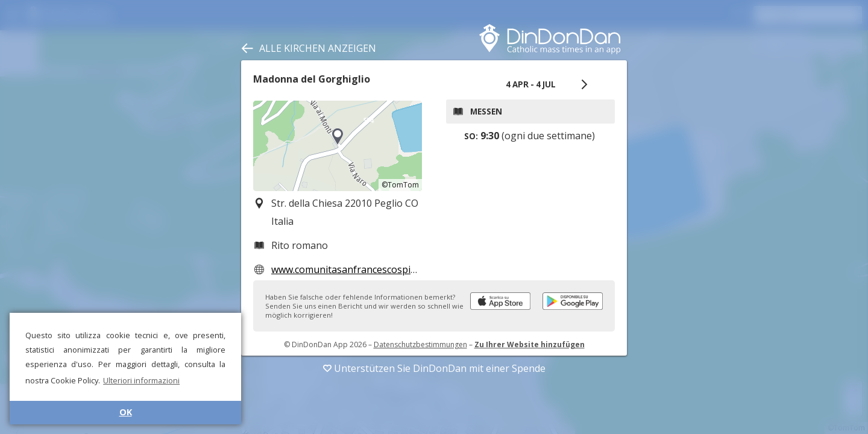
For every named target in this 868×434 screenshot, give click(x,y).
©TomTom (400, 185)
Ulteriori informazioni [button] (141, 380)
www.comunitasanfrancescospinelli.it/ (356, 269)
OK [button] (126, 412)
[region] (338, 146)
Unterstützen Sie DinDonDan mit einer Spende (434, 368)
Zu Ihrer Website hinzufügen (530, 344)
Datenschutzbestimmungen (420, 344)
